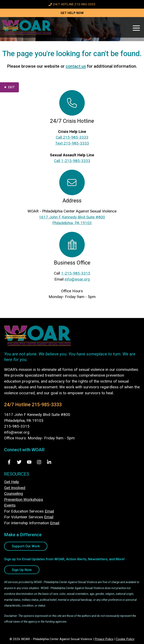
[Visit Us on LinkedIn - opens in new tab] (49, 462)
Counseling (14, 494)
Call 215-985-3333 (72, 137)
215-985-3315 (17, 426)
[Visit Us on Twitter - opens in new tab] (19, 462)
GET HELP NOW (72, 13)
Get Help (12, 482)
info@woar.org (77, 279)
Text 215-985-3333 (72, 143)
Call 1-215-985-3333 (72, 161)
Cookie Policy (125, 639)
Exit (11, 87)
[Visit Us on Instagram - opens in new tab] (39, 462)
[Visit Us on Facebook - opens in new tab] (9, 462)
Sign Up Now (22, 570)
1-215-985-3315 (76, 273)
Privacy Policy (104, 639)
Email (49, 511)
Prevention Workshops (24, 500)
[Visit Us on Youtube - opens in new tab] (29, 462)
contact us (76, 66)
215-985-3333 (47, 405)
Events (10, 505)
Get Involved (15, 488)
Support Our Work (26, 546)
